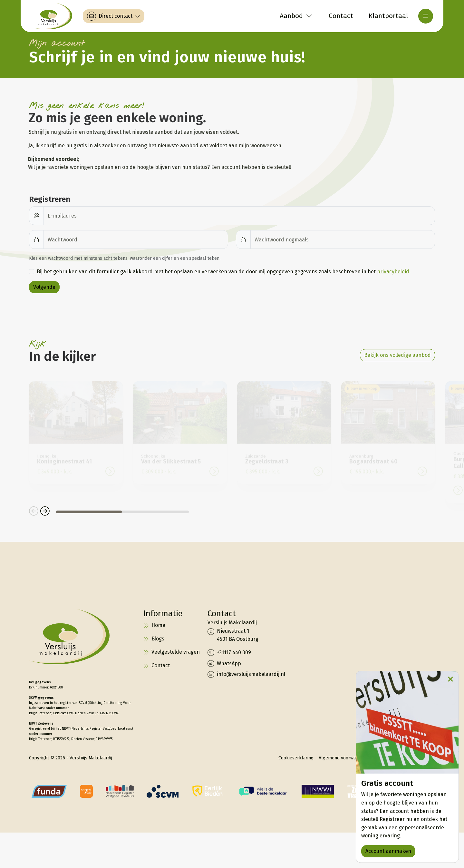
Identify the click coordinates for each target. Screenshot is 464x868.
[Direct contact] (114, 16)
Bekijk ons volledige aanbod (397, 355)
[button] (34, 512)
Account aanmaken (388, 851)
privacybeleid (393, 272)
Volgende (44, 287)
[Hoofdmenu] (426, 16)
